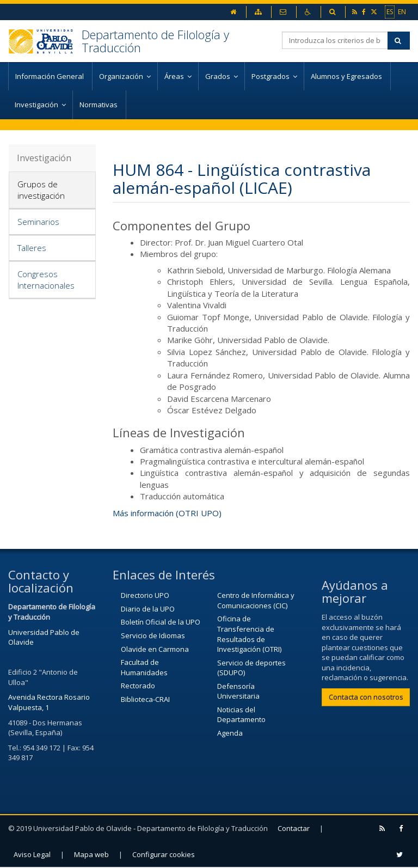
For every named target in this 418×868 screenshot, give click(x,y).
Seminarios (38, 222)
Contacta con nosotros (366, 697)
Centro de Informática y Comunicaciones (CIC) (256, 600)
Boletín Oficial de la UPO (161, 622)
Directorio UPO (145, 595)
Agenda (230, 733)
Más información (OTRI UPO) (167, 513)
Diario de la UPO (148, 609)
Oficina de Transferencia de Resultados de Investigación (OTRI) (249, 634)
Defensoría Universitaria (238, 691)
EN (402, 11)
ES (390, 11)
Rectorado (138, 686)
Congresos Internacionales (46, 280)
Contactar (294, 828)
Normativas (99, 105)
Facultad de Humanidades (144, 667)
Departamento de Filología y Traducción (155, 41)
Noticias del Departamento (241, 715)
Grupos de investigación (41, 190)
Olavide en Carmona (155, 649)
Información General (50, 76)
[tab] (52, 190)
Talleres (32, 248)
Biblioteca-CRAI (145, 699)
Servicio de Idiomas (153, 635)
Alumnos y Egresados (347, 76)
